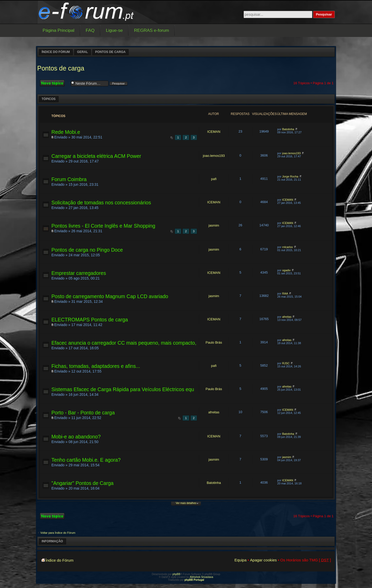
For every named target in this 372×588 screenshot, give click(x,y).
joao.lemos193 (214, 156)
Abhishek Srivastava (202, 577)
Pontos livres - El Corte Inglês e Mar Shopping (103, 226)
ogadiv (286, 270)
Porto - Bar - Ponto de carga (83, 413)
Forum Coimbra (69, 179)
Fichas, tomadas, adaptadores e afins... (96, 366)
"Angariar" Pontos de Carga (82, 483)
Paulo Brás (214, 342)
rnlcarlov (288, 247)
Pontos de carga (110, 52)
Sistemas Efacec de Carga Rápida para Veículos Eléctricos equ (123, 389)
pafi (214, 179)
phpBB (176, 574)
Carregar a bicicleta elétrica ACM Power (96, 156)
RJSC (286, 363)
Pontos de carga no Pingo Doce (87, 250)
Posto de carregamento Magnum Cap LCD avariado (110, 296)
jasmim (214, 225)
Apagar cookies (263, 560)
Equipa (241, 560)
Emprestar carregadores (79, 273)
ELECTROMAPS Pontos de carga (90, 320)
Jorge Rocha (290, 176)
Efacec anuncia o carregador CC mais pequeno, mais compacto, (124, 343)
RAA (285, 293)
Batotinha (288, 129)
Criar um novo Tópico (54, 83)
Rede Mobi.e (66, 132)
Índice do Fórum (56, 52)
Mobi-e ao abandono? (76, 437)
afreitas (287, 317)
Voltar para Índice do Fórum (58, 533)
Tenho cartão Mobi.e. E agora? (86, 460)
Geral (82, 52)
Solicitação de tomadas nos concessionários (101, 203)
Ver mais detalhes (186, 503)
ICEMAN (214, 132)
